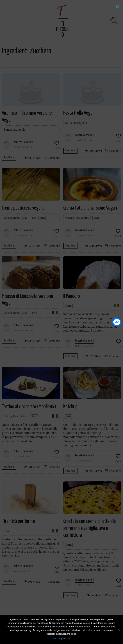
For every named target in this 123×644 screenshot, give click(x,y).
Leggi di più (64, 639)
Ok (55, 639)
